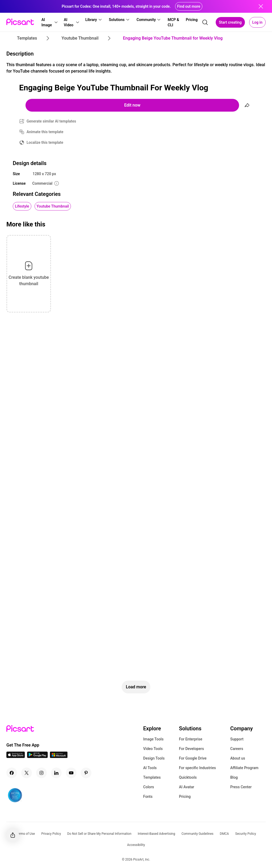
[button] (49, 22)
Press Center (241, 787)
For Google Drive (193, 758)
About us (238, 758)
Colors (149, 787)
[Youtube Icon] (71, 773)
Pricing (185, 797)
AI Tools (150, 768)
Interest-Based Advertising (157, 834)
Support (237, 739)
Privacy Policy (51, 834)
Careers (237, 749)
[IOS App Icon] (16, 757)
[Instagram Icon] (41, 773)
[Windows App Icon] (59, 757)
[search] (205, 22)
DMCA (224, 834)
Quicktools (188, 777)
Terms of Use (25, 834)
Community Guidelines (197, 834)
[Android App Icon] (37, 757)
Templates (152, 777)
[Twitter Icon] (27, 773)
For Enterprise (191, 739)
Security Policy (246, 834)
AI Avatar (187, 787)
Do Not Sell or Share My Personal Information (99, 834)
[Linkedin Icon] (56, 773)
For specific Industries (197, 768)
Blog (234, 777)
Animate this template (45, 132)
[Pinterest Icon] (86, 773)
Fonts (148, 797)
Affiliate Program (244, 768)
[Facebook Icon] (12, 773)
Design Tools (154, 758)
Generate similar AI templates (51, 121)
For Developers (192, 749)
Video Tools (153, 749)
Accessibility (136, 845)
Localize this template (45, 142)
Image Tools (153, 739)
